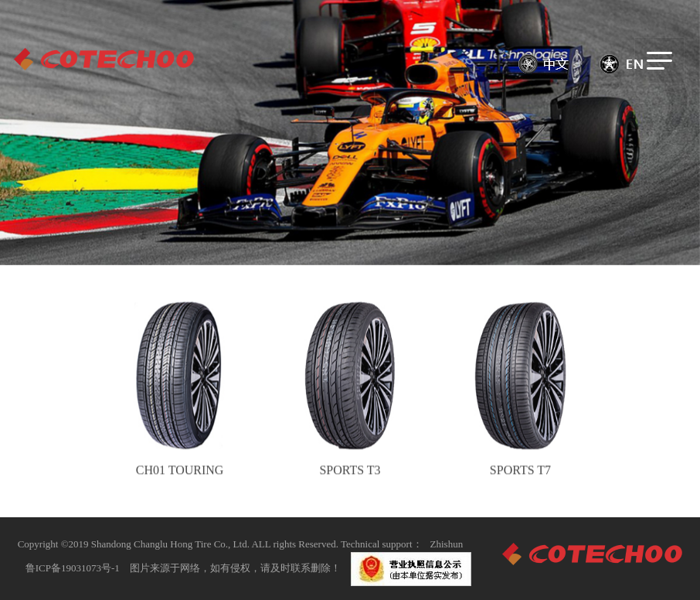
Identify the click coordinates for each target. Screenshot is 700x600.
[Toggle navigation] (659, 60)
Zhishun (447, 544)
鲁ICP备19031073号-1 (73, 568)
